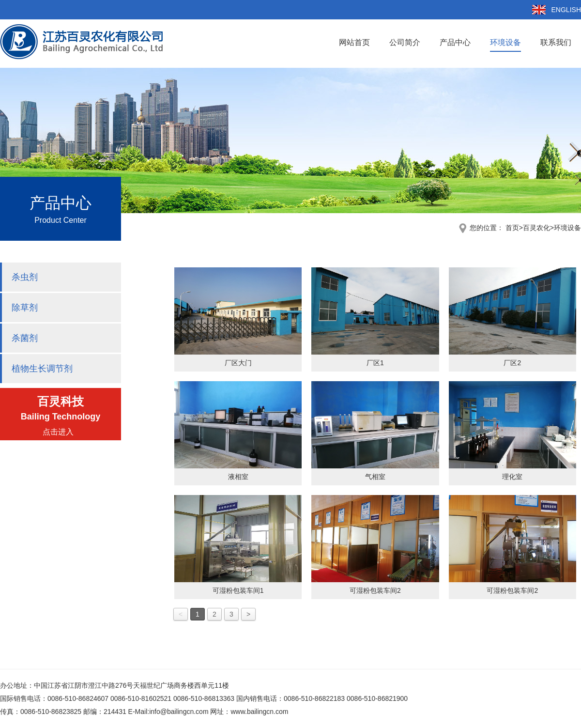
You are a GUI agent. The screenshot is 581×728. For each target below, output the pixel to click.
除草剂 (25, 308)
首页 (514, 228)
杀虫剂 (25, 277)
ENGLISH (566, 10)
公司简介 (405, 42)
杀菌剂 (25, 338)
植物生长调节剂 (42, 369)
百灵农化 (536, 228)
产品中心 (455, 42)
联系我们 (556, 42)
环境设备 (505, 42)
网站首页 (354, 42)
